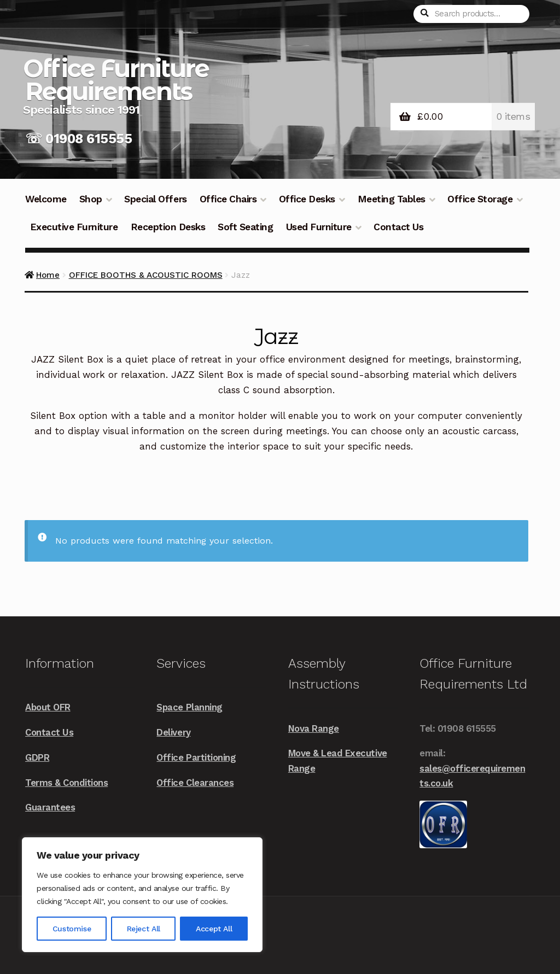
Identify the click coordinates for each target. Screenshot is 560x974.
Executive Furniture (74, 227)
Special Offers (155, 199)
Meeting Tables (392, 199)
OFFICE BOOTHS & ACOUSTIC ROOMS (146, 275)
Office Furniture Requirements (116, 80)
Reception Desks (168, 227)
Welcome (46, 199)
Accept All (214, 929)
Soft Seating (245, 227)
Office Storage (480, 199)
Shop (91, 199)
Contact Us (398, 227)
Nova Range (314, 728)
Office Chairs (228, 199)
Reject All (144, 929)
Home (48, 275)
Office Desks (307, 199)
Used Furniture (319, 227)
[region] (142, 895)
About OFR (48, 707)
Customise (72, 929)
